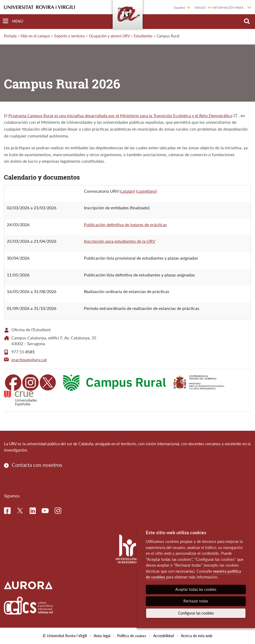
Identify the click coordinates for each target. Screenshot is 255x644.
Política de (132, 636)
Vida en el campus (35, 36)
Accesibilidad (164, 636)
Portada (10, 36)
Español (179, 8)
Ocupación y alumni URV (109, 36)
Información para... (229, 8)
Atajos (200, 8)
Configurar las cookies (196, 613)
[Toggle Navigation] (13, 21)
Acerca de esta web (197, 636)
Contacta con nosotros (37, 465)
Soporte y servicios (69, 36)
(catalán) (127, 191)
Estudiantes (143, 36)
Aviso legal (102, 636)
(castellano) (146, 191)
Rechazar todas (196, 601)
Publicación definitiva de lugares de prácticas (125, 224)
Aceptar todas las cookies (196, 589)
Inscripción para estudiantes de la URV (120, 241)
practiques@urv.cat (29, 360)
